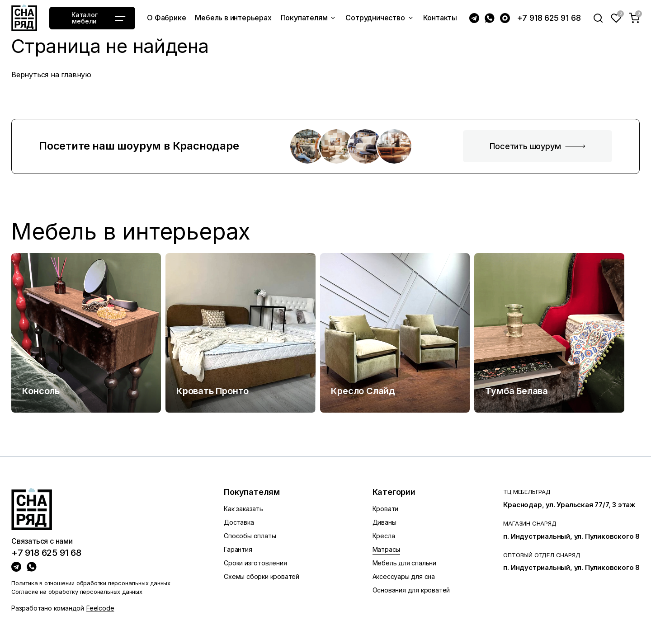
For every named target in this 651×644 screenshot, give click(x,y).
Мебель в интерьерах (131, 232)
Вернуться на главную (51, 75)
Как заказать (243, 509)
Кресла (384, 536)
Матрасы (387, 549)
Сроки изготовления (255, 563)
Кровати (386, 509)
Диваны (384, 522)
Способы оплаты (250, 536)
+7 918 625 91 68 (549, 18)
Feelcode (100, 608)
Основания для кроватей (411, 590)
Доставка (239, 522)
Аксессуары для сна (404, 576)
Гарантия (238, 549)
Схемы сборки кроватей (262, 576)
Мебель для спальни (404, 563)
